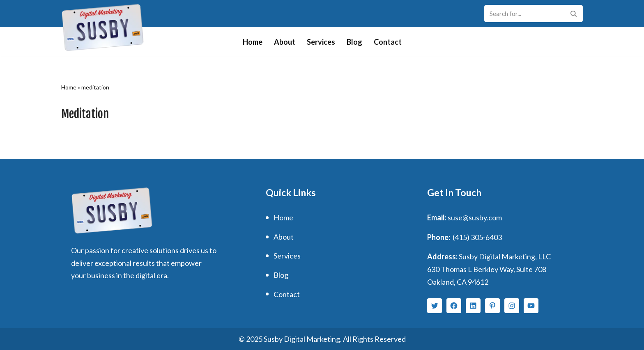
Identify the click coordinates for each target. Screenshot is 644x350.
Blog (354, 42)
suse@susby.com (475, 217)
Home (253, 42)
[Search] (524, 14)
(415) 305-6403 (477, 237)
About (285, 42)
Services (321, 42)
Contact (388, 42)
